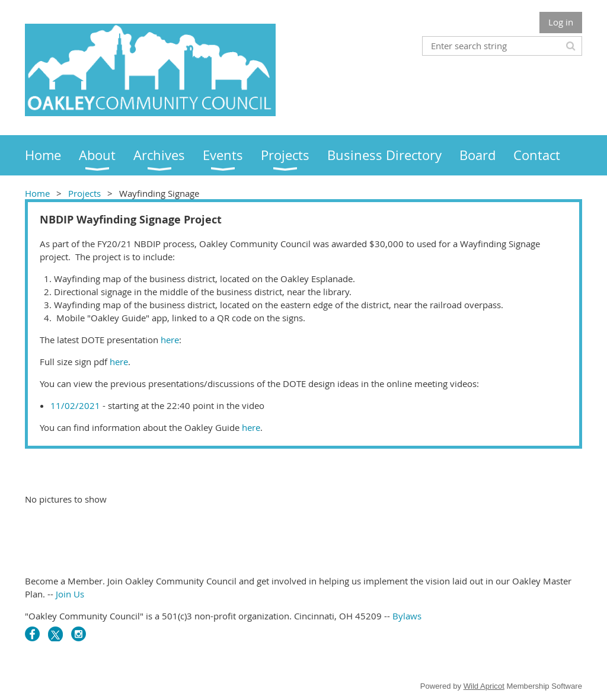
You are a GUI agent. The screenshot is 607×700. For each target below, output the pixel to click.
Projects (84, 193)
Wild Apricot (484, 686)
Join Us (70, 594)
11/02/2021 (75, 405)
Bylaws (407, 616)
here (169, 340)
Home (37, 193)
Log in (561, 22)
